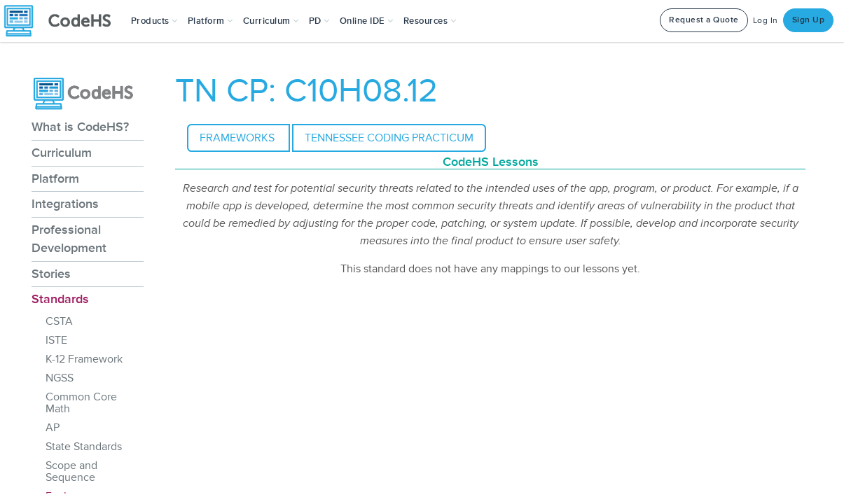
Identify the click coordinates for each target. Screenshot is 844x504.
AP (53, 428)
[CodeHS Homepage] (63, 21)
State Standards (84, 447)
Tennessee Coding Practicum (389, 138)
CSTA (59, 321)
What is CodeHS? (80, 127)
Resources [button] (430, 21)
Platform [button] (210, 21)
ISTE (56, 340)
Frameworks (238, 138)
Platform (55, 178)
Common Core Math (81, 403)
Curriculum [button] (271, 21)
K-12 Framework (84, 359)
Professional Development (69, 239)
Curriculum (62, 153)
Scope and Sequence (71, 471)
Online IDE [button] (367, 21)
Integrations (65, 204)
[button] (154, 21)
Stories (51, 274)
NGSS (60, 378)
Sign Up (809, 20)
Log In (766, 21)
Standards (60, 299)
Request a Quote (704, 20)
